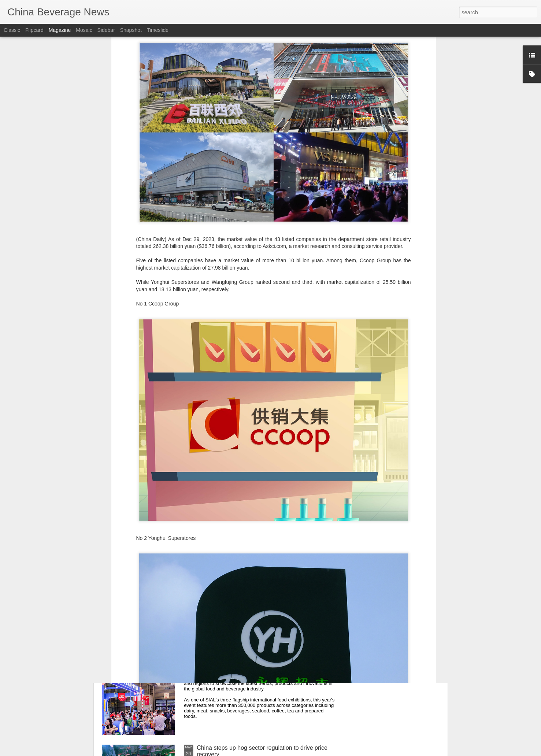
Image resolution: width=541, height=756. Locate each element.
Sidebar (106, 30)
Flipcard (34, 30)
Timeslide (158, 30)
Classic (12, 30)
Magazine (60, 30)
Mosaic (84, 30)
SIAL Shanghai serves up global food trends (254, 665)
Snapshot (131, 30)
